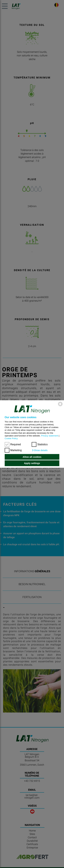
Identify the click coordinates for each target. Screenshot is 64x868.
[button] (40, 450)
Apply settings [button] (32, 463)
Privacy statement (50, 436)
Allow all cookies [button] (32, 457)
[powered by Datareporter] (60, 406)
